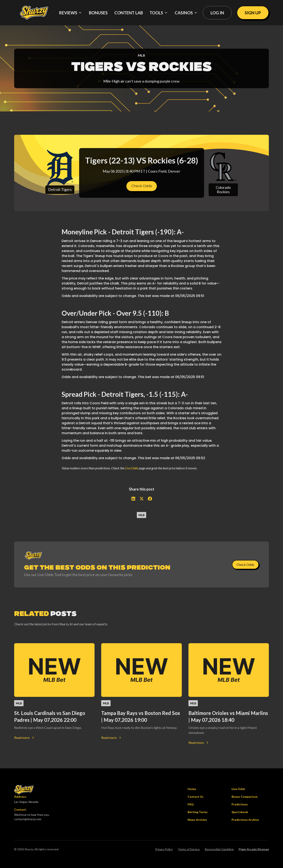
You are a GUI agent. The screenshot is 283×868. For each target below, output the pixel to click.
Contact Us (196, 797)
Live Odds (132, 468)
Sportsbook (240, 812)
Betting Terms (198, 812)
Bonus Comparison (245, 797)
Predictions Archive (245, 820)
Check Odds (142, 186)
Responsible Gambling (219, 849)
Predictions (240, 804)
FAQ (191, 804)
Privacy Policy (164, 849)
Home (192, 789)
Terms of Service (189, 849)
